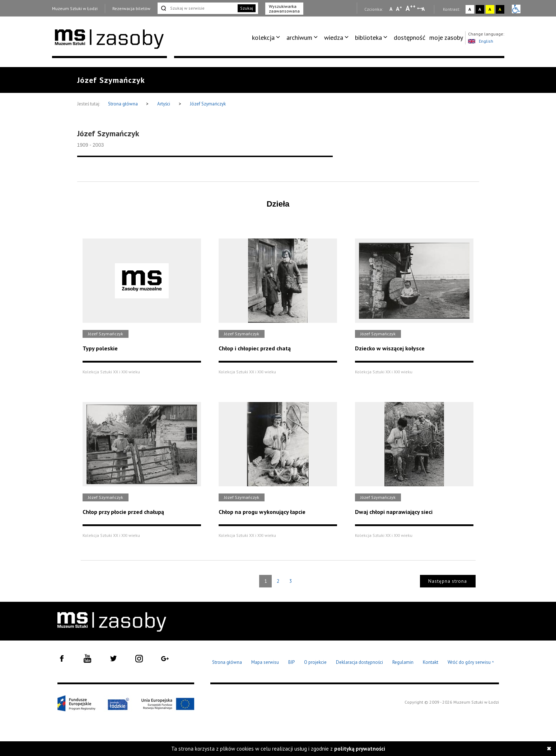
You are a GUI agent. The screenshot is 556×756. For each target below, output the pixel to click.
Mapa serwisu (265, 662)
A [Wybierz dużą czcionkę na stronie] (411, 8)
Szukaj (247, 8)
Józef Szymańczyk (208, 104)
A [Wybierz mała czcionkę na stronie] (391, 9)
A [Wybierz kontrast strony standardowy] (470, 9)
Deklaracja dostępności (359, 662)
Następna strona (448, 581)
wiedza (334, 37)
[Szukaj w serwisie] (197, 8)
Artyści (164, 104)
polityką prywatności (360, 749)
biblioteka (368, 37)
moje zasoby (446, 37)
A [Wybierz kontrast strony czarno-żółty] (500, 9)
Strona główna (123, 104)
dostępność (410, 37)
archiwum (299, 37)
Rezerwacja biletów (131, 8)
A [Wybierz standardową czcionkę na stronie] (399, 9)
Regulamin (403, 662)
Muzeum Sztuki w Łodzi (75, 8)
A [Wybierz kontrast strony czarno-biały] (480, 9)
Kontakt (431, 662)
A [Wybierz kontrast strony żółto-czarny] (490, 9)
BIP (291, 662)
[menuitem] (267, 38)
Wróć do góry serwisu (471, 663)
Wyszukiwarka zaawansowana (284, 9)
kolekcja (263, 37)
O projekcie (315, 662)
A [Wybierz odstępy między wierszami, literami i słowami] (424, 9)
